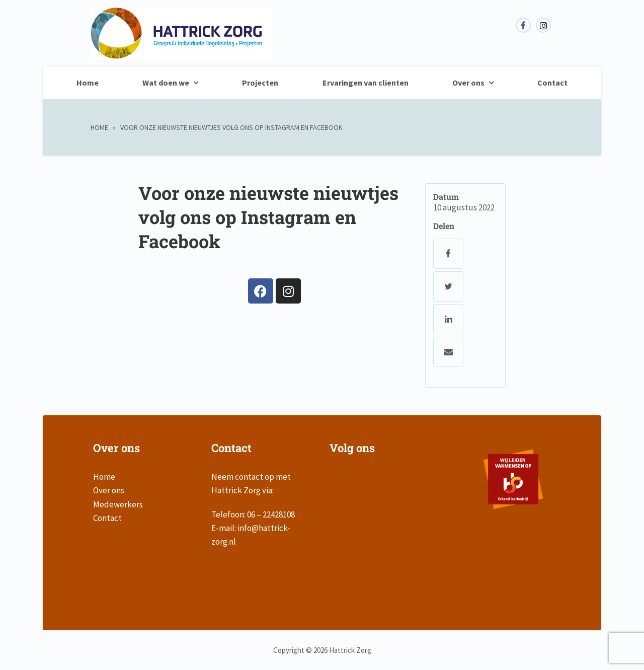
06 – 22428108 (271, 514)
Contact (552, 83)
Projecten (260, 83)
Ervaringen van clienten (366, 83)
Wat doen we (166, 83)
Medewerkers (118, 504)
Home (88, 83)
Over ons (468, 83)
